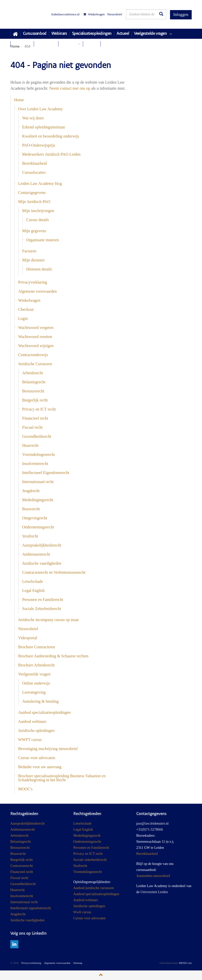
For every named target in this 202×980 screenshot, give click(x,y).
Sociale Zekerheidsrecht (42, 609)
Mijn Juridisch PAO (34, 202)
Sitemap (78, 963)
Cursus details (38, 220)
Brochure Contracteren (37, 647)
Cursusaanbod (35, 34)
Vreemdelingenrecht (39, 454)
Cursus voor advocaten (37, 758)
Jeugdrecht (31, 491)
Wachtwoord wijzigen (36, 346)
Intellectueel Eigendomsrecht (46, 473)
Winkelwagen (94, 14)
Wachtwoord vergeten (36, 328)
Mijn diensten (33, 260)
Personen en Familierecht (43, 600)
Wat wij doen (33, 118)
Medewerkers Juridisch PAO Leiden (51, 154)
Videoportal (28, 638)
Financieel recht (35, 418)
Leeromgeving (34, 692)
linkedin (14, 944)
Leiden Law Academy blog (40, 183)
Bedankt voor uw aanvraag (40, 767)
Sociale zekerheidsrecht (90, 860)
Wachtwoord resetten (35, 337)
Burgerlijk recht (35, 400)
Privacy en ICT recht (39, 409)
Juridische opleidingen (36, 731)
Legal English (33, 590)
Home (19, 100)
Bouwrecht (31, 509)
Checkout (26, 309)
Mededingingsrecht (38, 500)
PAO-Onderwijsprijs (39, 145)
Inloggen (181, 14)
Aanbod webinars (32, 721)
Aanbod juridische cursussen (94, 888)
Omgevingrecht (35, 518)
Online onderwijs (36, 683)
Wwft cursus (82, 912)
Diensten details (39, 269)
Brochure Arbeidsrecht (36, 665)
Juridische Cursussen (35, 364)
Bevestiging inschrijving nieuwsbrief (48, 749)
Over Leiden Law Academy (40, 109)
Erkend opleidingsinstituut (43, 127)
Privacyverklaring (33, 282)
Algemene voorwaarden (37, 291)
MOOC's (25, 789)
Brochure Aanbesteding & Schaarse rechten (53, 656)
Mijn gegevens (34, 231)
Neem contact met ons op (70, 88)
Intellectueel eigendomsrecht (31, 908)
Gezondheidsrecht (37, 436)
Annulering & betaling (40, 701)
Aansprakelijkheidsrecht (42, 545)
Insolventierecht (35, 464)
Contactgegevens (32, 193)
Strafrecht (30, 536)
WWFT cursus (30, 740)
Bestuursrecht (33, 391)
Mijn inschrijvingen (38, 211)
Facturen (29, 251)
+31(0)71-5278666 (150, 830)
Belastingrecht (34, 382)
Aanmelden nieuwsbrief (153, 876)
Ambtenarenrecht (36, 554)
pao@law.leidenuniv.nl (153, 823)
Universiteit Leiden (154, 892)
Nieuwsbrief (115, 14)
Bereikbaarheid (35, 163)
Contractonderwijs (33, 355)
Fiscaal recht (32, 427)
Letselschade (33, 581)
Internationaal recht (38, 482)
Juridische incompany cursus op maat (48, 620)
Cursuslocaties (34, 172)
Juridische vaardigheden (42, 563)
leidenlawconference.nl (65, 14)
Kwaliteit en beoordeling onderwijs (51, 136)
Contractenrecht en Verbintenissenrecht (54, 572)
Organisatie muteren (43, 240)
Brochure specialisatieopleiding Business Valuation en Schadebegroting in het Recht (62, 778)
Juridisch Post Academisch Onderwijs (29, 14)
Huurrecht (30, 445)
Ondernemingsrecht (38, 527)
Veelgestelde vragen (34, 674)
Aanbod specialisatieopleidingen (44, 712)
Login (23, 318)
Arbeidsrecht (33, 373)
